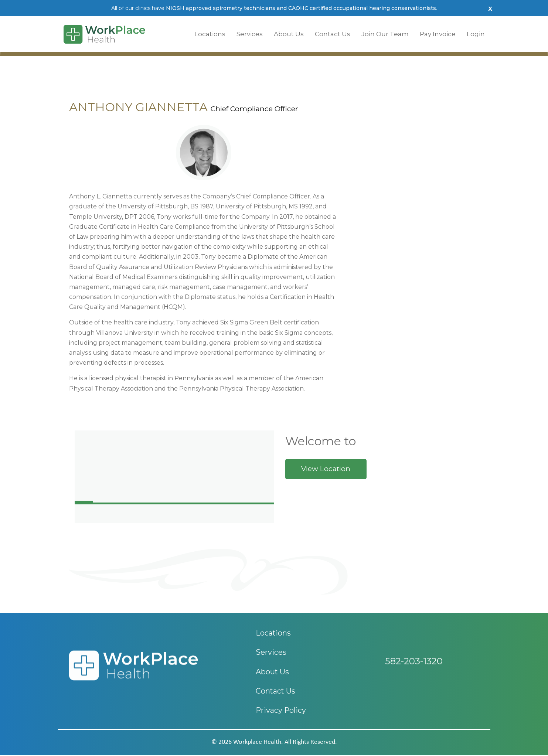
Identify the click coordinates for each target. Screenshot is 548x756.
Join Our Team (385, 34)
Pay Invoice (438, 34)
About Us (289, 34)
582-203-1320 (414, 666)
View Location (326, 469)
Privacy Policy (281, 712)
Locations (210, 34)
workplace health (257, 743)
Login (476, 34)
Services (250, 34)
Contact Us (333, 34)
